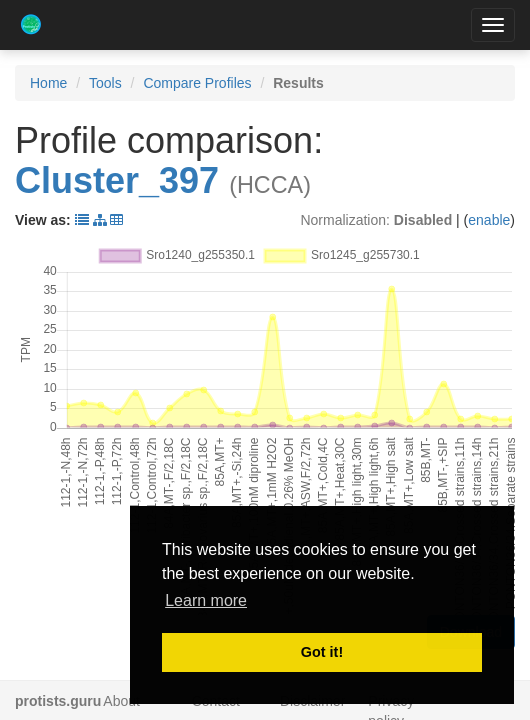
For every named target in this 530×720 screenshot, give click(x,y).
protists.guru (58, 701)
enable (489, 220)
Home (48, 83)
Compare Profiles (197, 83)
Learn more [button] (206, 600)
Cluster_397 (117, 180)
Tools (105, 83)
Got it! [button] (322, 652)
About (121, 701)
